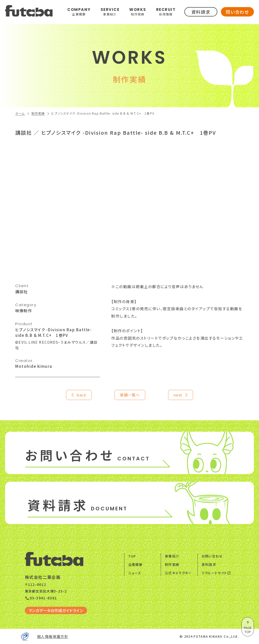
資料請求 (201, 12)
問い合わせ (237, 12)
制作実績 (172, 564)
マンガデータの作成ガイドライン (56, 610)
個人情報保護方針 (53, 636)
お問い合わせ (212, 556)
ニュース (135, 573)
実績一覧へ (130, 395)
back (78, 395)
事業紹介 (172, 556)
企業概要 (135, 564)
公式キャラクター (178, 573)
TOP (132, 556)
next (181, 395)
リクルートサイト (216, 573)
